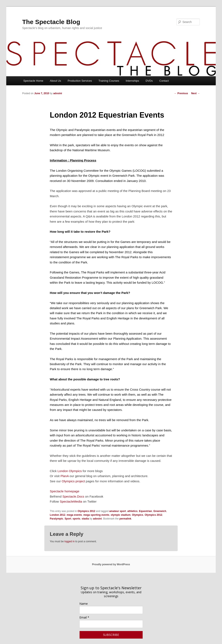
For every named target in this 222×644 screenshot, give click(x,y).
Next (196, 93)
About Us (55, 81)
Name (84, 604)
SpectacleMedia (71, 501)
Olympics (138, 515)
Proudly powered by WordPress (111, 564)
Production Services (80, 81)
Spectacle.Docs (73, 496)
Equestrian (145, 511)
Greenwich (160, 511)
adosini (58, 93)
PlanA (65, 476)
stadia (85, 519)
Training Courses (109, 81)
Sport (68, 519)
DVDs (149, 81)
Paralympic (57, 519)
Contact (164, 81)
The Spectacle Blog (51, 22)
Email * (84, 617)
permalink (125, 519)
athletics (132, 511)
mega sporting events (96, 515)
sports (77, 519)
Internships (132, 81)
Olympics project (73, 481)
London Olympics (70, 471)
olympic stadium (121, 515)
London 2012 (58, 515)
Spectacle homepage (65, 491)
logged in (69, 541)
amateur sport (117, 511)
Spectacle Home (33, 81)
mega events (74, 515)
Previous (181, 93)
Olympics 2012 (86, 511)
